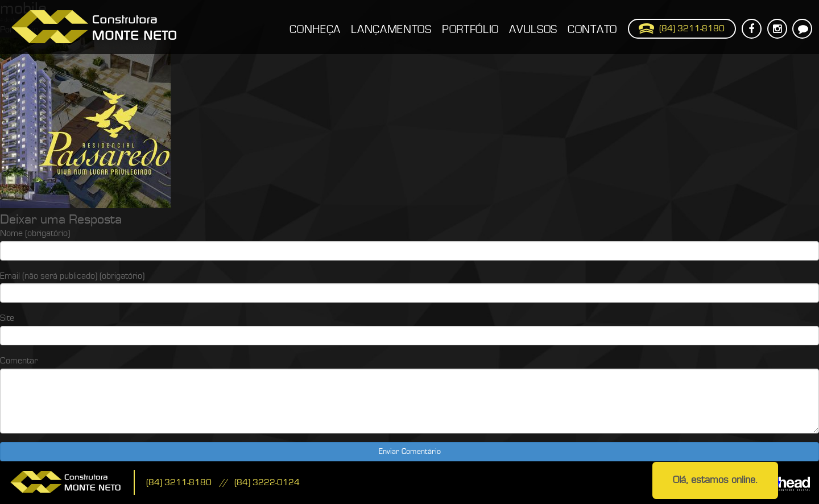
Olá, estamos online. (715, 480)
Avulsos (533, 30)
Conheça (315, 30)
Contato (592, 30)
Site (7, 318)
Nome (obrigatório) (35, 233)
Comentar (19, 361)
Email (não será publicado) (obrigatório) (72, 276)
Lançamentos (391, 30)
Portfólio (470, 30)
